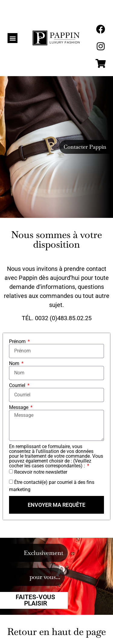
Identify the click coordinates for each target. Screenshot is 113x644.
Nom (15, 364)
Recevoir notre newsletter (41, 472)
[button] (13, 38)
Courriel (18, 385)
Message (19, 407)
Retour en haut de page (56, 632)
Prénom (18, 342)
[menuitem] (101, 12)
